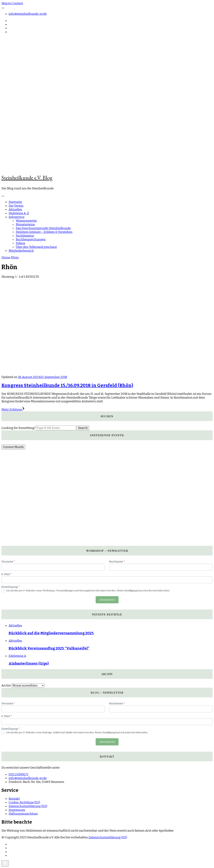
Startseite (15, 202)
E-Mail (7, 574)
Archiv (6, 685)
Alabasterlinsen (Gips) (29, 663)
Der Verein (16, 206)
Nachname (117, 562)
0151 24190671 (18, 774)
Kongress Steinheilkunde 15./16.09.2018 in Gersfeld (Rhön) (67, 385)
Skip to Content (12, 3)
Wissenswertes (26, 221)
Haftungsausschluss (23, 814)
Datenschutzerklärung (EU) (28, 806)
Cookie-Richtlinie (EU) (24, 802)
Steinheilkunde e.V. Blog (27, 178)
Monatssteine (25, 224)
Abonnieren (107, 600)
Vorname (8, 562)
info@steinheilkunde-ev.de (28, 14)
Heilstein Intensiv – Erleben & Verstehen (44, 232)
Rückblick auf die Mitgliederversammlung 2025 (51, 633)
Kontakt (14, 799)
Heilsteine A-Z (19, 213)
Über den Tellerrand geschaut (36, 247)
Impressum (17, 810)
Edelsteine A (17, 656)
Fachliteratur (25, 236)
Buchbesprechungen (31, 239)
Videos (20, 243)
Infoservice (17, 217)
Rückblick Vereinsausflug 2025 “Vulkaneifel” (49, 648)
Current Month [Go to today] (13, 447)
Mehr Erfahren (13, 410)
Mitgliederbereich (21, 251)
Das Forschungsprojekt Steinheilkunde (43, 228)
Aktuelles (15, 209)
